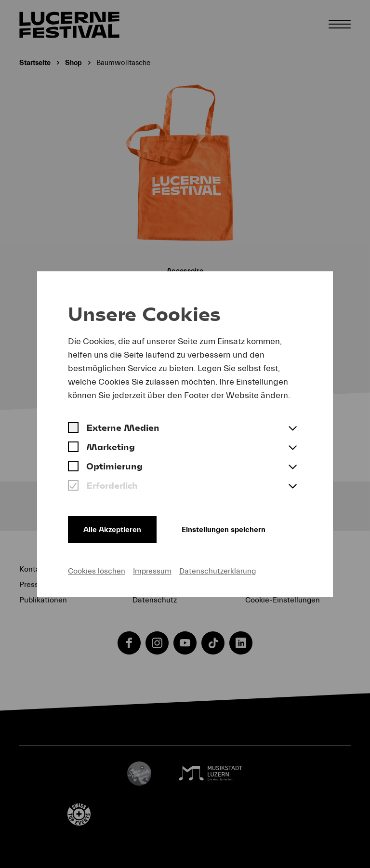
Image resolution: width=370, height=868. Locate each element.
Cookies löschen (97, 571)
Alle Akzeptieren (112, 530)
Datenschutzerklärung (218, 571)
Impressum (152, 571)
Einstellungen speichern (224, 530)
